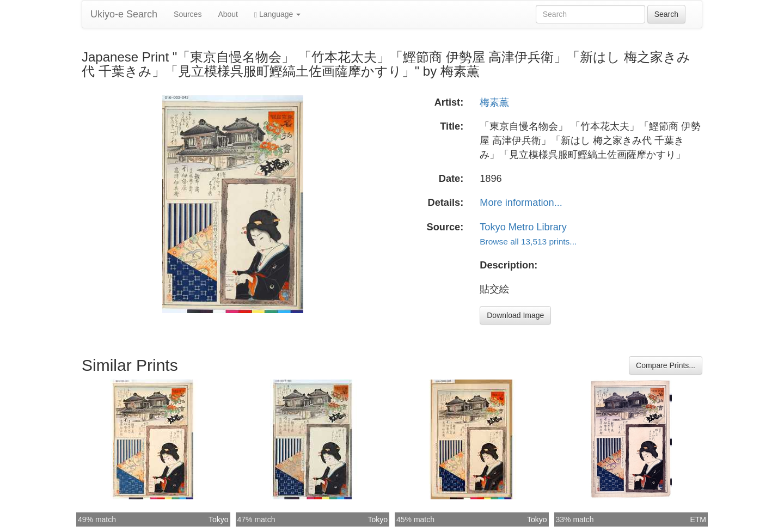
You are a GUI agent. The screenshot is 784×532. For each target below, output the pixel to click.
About (228, 14)
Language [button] (277, 14)
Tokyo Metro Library (523, 227)
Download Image (515, 315)
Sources (188, 14)
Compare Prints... (666, 365)
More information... (521, 203)
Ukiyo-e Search (124, 14)
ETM (698, 519)
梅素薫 (494, 102)
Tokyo (219, 519)
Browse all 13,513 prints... (528, 241)
